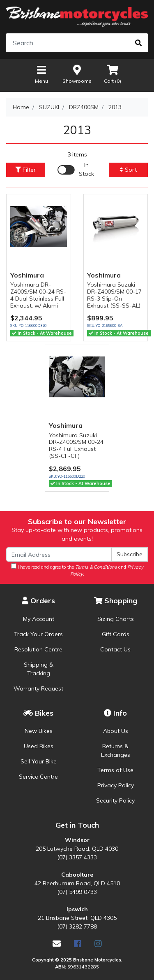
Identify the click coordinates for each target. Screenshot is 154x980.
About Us (116, 731)
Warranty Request (38, 688)
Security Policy (115, 800)
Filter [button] (25, 170)
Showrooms (77, 74)
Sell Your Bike (39, 761)
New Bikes (39, 731)
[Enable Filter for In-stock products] (77, 170)
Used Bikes (39, 746)
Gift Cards (116, 634)
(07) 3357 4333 (77, 857)
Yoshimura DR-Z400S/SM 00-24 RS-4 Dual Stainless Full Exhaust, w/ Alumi (38, 295)
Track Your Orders (38, 634)
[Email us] (57, 944)
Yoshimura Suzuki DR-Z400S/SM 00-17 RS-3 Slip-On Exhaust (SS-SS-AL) (114, 295)
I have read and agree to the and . (77, 570)
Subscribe (130, 554)
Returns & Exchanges (116, 750)
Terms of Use (115, 770)
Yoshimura (27, 275)
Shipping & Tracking (39, 669)
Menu (41, 74)
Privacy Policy (116, 785)
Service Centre (38, 777)
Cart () (113, 74)
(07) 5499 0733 (77, 892)
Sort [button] (128, 170)
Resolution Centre (38, 649)
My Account (39, 619)
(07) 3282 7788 (77, 926)
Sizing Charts (116, 619)
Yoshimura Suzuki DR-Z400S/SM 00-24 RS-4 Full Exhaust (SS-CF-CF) (76, 446)
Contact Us (115, 649)
